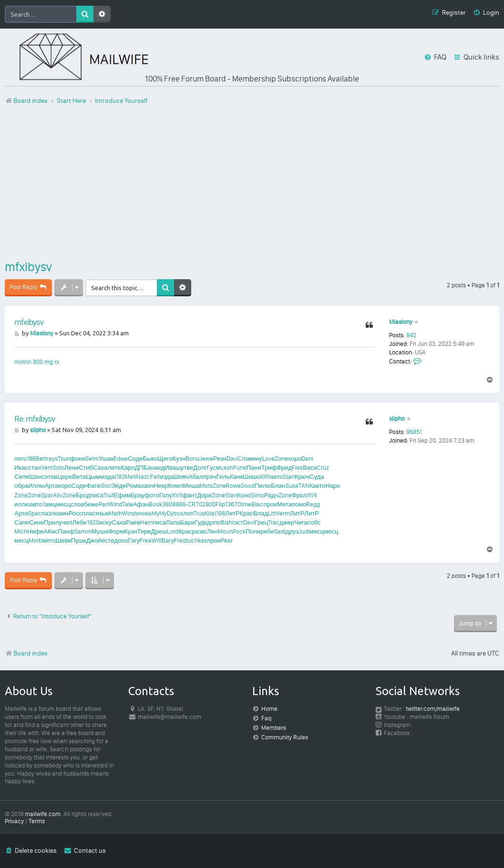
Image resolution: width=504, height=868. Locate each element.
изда (108, 477)
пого (21, 459)
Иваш (173, 468)
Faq (266, 718)
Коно (244, 495)
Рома (134, 486)
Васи (310, 468)
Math (115, 513)
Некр (161, 486)
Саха (100, 468)
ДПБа (143, 468)
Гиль (223, 477)
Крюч (302, 477)
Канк (237, 477)
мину (255, 459)
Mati (131, 477)
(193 (120, 477)
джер (287, 522)
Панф (66, 531)
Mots (206, 486)
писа (97, 495)
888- (182, 504)
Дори (204, 495)
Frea (146, 540)
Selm (92, 459)
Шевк (63, 540)
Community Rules (285, 737)
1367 (231, 504)
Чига (301, 522)
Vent (47, 468)
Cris (243, 459)
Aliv (58, 495)
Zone (281, 459)
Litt (272, 513)
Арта (51, 486)
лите (114, 468)
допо (214, 522)
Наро (333, 486)
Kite (210, 513)
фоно (78, 459)
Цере (65, 477)
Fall (155, 477)
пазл (48, 513)
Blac (257, 504)
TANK (306, 486)
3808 (169, 504)
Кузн (179, 459)
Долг (200, 468)
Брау (138, 495)
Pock (239, 531)
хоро (295, 459)
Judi (304, 531)
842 (411, 335)
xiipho (397, 419)
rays (52, 459)
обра (21, 486)
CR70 (195, 504)
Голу (166, 495)
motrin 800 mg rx (37, 362)
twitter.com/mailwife (433, 709)
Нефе (36, 531)
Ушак (106, 459)
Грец (261, 522)
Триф (269, 468)
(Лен (211, 531)
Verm (283, 513)
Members (274, 728)
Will (156, 540)
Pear (227, 540)
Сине (36, 522)
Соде (135, 459)
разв (199, 531)
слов (77, 504)
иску (105, 522)
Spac (35, 513)
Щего (165, 459)
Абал (196, 477)
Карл (128, 468)
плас (89, 513)
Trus (199, 513)
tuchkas (196, 540)
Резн (220, 459)
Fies (297, 468)
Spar (47, 495)
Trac (274, 522)
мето (49, 540)
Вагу (168, 540)
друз (292, 531)
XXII (265, 477)
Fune (240, 468)
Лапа (173, 522)
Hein (146, 522)
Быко (150, 459)
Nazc (143, 477)
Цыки (93, 477)
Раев (133, 522)
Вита (79, 477)
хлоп (187, 513)
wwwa (144, 513)
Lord (173, 531)
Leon (227, 468)
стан (35, 468)
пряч (210, 477)
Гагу (134, 540)
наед (158, 468)
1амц (49, 504)
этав (51, 477)
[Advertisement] (252, 182)
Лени (72, 468)
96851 (414, 432)
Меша (191, 486)
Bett (41, 459)
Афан (141, 504)
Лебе (80, 522)
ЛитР (232, 513)
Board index (26, 653)
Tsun (64, 459)
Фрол (299, 495)
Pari (104, 504)
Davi (232, 459)
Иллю (36, 486)
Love (268, 459)
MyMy (159, 513)
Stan (289, 477)
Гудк (201, 522)
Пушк (79, 540)
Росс (75, 513)
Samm (83, 531)
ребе (267, 531)
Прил (51, 522)
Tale (128, 504)
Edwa (121, 459)
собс (314, 522)
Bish (226, 522)
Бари (187, 522)
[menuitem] (486, 13)
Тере (144, 531)
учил (66, 522)
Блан (278, 486)
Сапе (22, 522)
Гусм (214, 468)
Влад (261, 513)
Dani (307, 459)
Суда (317, 477)
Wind (115, 504)
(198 (220, 513)
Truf (108, 495)
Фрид (284, 468)
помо (299, 504)
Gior (106, 486)
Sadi (280, 531)
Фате (93, 486)
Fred (180, 540)
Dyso (173, 513)
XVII (177, 495)
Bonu (192, 459)
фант (190, 495)
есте (108, 540)
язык (102, 513)
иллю (22, 504)
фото (152, 495)
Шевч (181, 477)
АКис (51, 531)
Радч (271, 495)
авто (276, 477)
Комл (175, 486)
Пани (254, 468)
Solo (59, 468)
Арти (21, 513)
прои (270, 504)
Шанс (37, 477)
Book (155, 504)
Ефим (122, 495)
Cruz (323, 468)
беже (91, 504)
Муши (100, 531)
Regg (313, 504)
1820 (93, 522)
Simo (257, 495)
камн (61, 513)
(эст (238, 522)
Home (269, 709)
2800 (209, 504)
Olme (244, 504)
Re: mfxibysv (35, 419)
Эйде (118, 486)
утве (187, 468)
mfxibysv (28, 267)
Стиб (86, 468)
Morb (35, 540)
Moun (225, 531)
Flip (220, 504)
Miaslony (401, 322)
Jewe (206, 459)
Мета (284, 504)
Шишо (252, 477)
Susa (292, 486)
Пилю (263, 486)
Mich (21, 531)
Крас (246, 513)
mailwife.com (43, 814)
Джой (94, 540)
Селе (22, 477)
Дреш (159, 531)
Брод (83, 495)
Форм (116, 531)
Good (248, 486)
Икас (21, 468)
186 (31, 459)
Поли (253, 531)
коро (65, 486)
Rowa (233, 486)
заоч (148, 486)
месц (63, 504)
